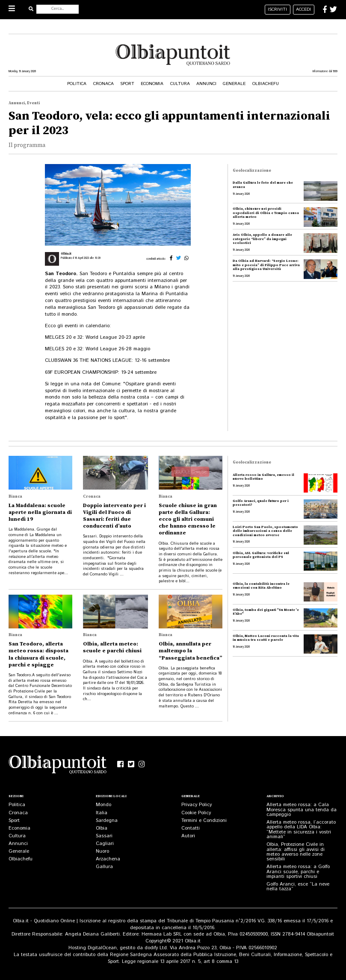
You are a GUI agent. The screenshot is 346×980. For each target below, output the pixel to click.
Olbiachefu (266, 84)
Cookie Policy (196, 813)
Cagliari (105, 844)
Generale (234, 84)
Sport (127, 84)
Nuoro (102, 851)
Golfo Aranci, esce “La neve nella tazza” (298, 887)
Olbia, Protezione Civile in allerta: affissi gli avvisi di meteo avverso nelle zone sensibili (296, 852)
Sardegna (107, 821)
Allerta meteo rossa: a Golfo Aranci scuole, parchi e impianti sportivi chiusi (298, 872)
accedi (303, 9)
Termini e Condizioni (204, 821)
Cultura (180, 84)
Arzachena (108, 859)
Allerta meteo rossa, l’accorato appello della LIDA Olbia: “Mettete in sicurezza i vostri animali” (301, 830)
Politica (77, 84)
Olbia (102, 828)
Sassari (104, 836)
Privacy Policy (197, 805)
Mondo (104, 805)
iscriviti (277, 9)
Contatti (191, 828)
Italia (102, 813)
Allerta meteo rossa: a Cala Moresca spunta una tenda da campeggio (302, 810)
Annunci (206, 84)
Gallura (104, 867)
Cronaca (104, 84)
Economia (152, 84)
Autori (188, 836)
